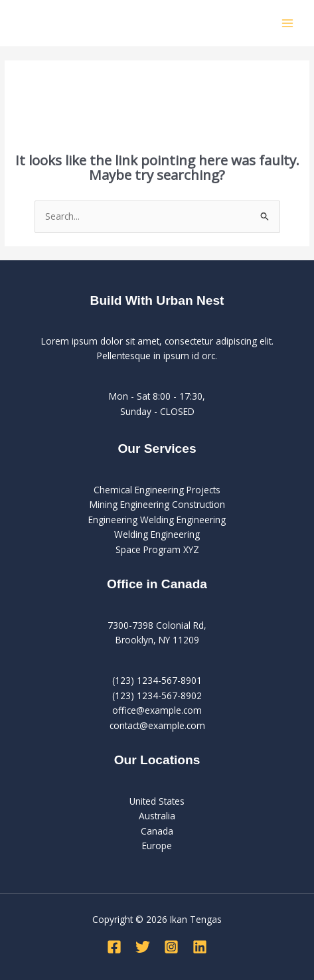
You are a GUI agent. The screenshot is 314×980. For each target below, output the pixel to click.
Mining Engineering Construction (157, 504)
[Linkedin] (200, 947)
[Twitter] (143, 947)
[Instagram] (171, 947)
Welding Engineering (157, 534)
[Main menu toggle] (288, 23)
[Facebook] (114, 947)
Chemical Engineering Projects (157, 490)
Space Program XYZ (157, 549)
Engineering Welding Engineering (157, 520)
